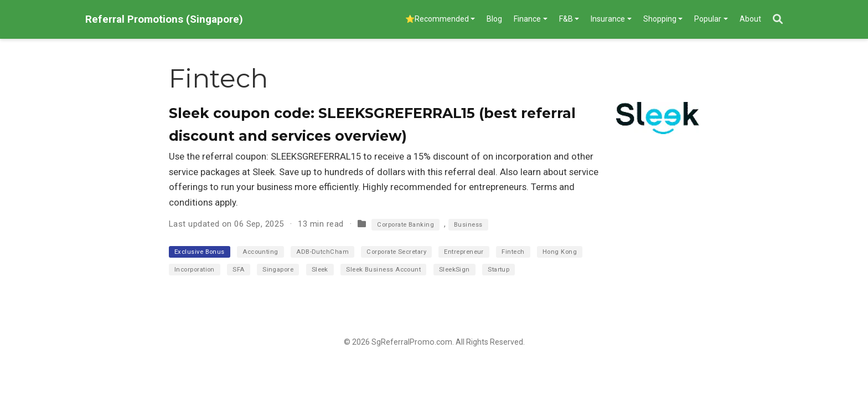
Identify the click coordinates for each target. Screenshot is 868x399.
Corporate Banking (405, 225)
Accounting (260, 252)
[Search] (778, 20)
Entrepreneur (464, 252)
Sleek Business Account (383, 270)
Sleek (320, 270)
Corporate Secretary (396, 252)
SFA (238, 270)
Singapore (278, 270)
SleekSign (454, 270)
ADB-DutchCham (322, 252)
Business (468, 225)
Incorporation (195, 270)
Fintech (513, 252)
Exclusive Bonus (200, 252)
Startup (498, 270)
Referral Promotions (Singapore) (164, 19)
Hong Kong (560, 252)
